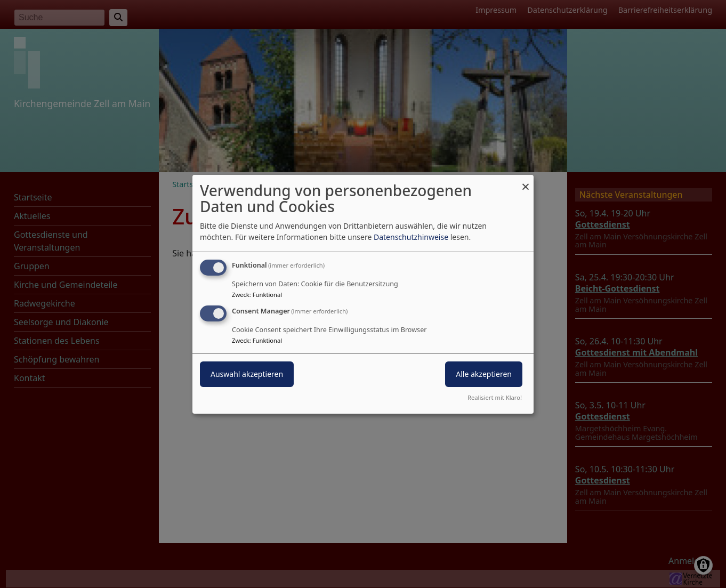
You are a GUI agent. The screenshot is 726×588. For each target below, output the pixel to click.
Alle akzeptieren (484, 374)
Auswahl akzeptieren (247, 374)
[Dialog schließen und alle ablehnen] (526, 181)
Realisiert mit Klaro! (495, 397)
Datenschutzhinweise (411, 237)
